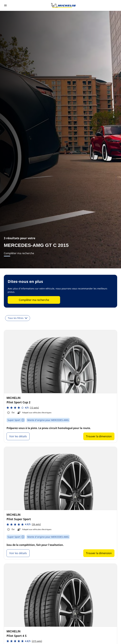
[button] (23, 408)
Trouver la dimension (99, 436)
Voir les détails (18, 436)
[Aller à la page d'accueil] (63, 5)
